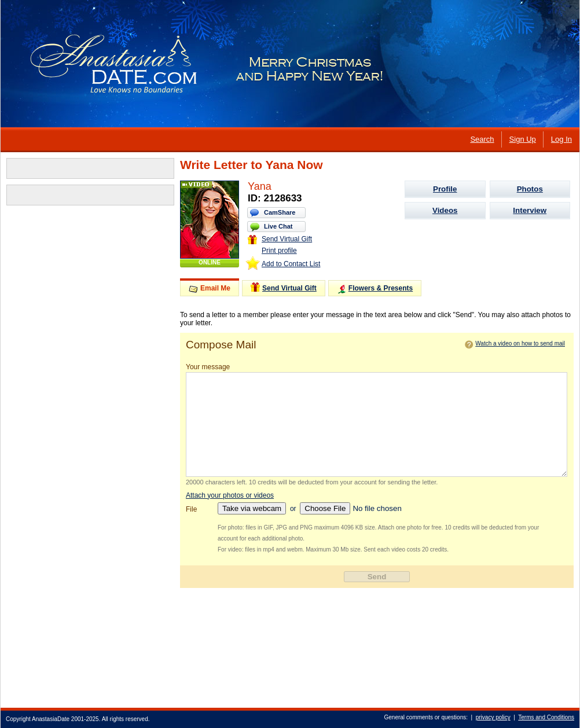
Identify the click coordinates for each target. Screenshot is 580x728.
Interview (530, 210)
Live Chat (278, 226)
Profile (445, 189)
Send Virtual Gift (280, 239)
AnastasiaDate (51, 719)
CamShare (280, 212)
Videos (445, 210)
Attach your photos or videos (230, 495)
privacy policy (493, 717)
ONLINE (210, 262)
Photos (530, 189)
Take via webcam (252, 508)
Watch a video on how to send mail (520, 343)
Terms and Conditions (546, 717)
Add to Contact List (291, 264)
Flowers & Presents (375, 289)
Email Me (210, 288)
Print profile (279, 251)
